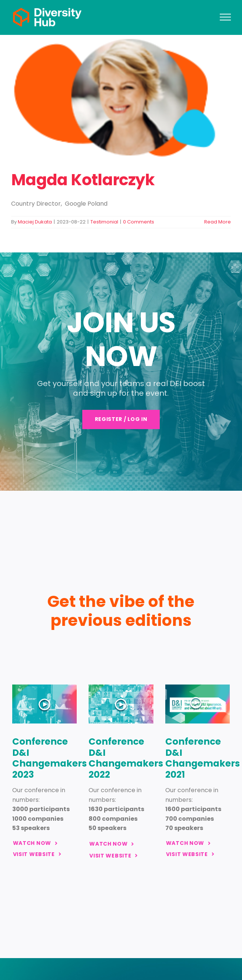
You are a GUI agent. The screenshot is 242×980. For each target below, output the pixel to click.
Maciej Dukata (35, 222)
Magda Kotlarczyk (83, 180)
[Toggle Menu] (225, 17)
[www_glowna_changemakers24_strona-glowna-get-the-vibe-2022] (121, 687)
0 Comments (139, 222)
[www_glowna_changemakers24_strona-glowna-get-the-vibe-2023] (45, 687)
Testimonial (104, 222)
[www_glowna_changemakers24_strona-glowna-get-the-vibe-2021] (198, 687)
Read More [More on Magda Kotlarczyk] (218, 222)
